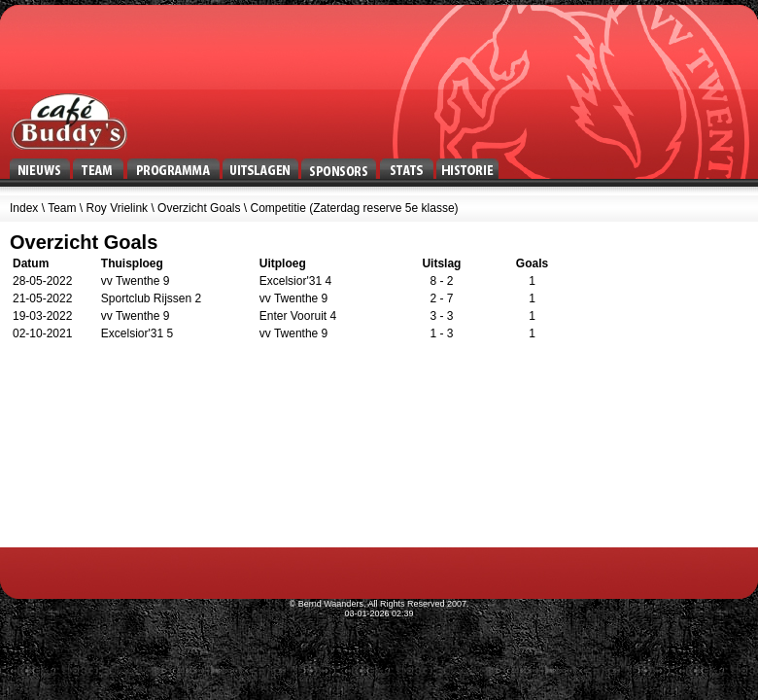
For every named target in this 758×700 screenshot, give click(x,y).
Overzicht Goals (199, 208)
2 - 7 (441, 298)
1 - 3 (441, 333)
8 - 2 (441, 281)
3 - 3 (441, 316)
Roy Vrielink (118, 208)
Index (24, 208)
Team (62, 208)
